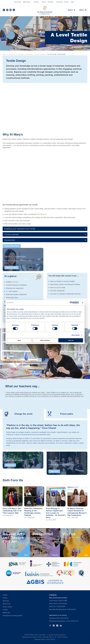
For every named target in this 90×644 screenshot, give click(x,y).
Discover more (12, 268)
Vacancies (59, 2)
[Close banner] (83, 303)
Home (4, 54)
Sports (44, 2)
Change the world (17, 414)
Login (72, 2)
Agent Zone (26, 2)
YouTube (11, 10)
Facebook (4, 10)
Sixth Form (12, 54)
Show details (76, 335)
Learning (21, 54)
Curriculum (29, 54)
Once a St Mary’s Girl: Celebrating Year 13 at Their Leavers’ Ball (12, 511)
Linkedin (14, 10)
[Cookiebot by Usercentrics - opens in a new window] (71, 303)
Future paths (59, 414)
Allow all (71, 340)
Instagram (7, 10)
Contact (66, 2)
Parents (36, 2)
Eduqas (16, 282)
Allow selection (45, 340)
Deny (19, 340)
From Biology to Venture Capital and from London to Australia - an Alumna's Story (56, 513)
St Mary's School (45, 10)
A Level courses (40, 54)
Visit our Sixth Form (12, 246)
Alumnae (50, 2)
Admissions (18, 2)
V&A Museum (42, 214)
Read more (10, 465)
